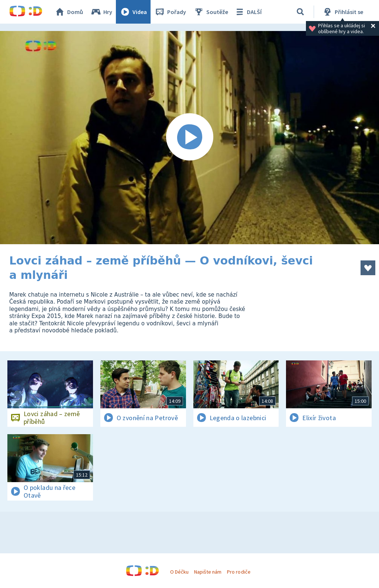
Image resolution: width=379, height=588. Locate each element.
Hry (101, 12)
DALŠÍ (248, 12)
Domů (69, 12)
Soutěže (211, 12)
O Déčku (179, 572)
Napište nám (208, 572)
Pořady (170, 12)
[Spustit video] (189, 138)
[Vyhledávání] (300, 12)
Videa (133, 12)
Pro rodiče (239, 572)
